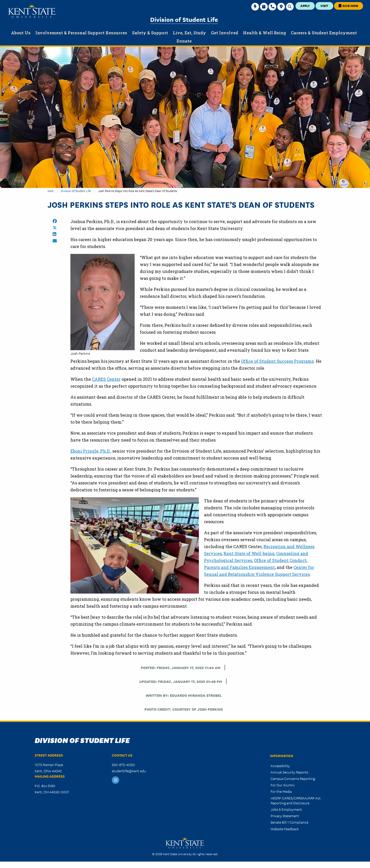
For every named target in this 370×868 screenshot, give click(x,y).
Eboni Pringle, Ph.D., (91, 451)
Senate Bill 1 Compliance (289, 822)
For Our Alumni (283, 785)
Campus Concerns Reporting (293, 778)
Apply (305, 6)
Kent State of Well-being (249, 553)
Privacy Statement (285, 816)
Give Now (348, 6)
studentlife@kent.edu (129, 771)
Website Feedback (285, 829)
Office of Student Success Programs (277, 361)
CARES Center (106, 379)
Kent (50, 191)
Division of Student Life (184, 19)
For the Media (281, 791)
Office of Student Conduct (280, 560)
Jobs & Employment (286, 809)
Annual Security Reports (289, 772)
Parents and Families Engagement (239, 567)
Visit (324, 6)
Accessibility (280, 766)
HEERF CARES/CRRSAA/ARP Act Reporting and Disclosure (296, 800)
